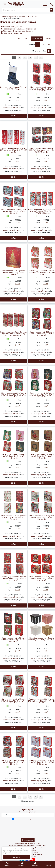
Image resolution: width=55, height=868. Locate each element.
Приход (48, 39)
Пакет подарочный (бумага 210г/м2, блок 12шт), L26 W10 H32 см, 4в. (42, 89)
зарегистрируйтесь (11, 108)
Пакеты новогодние (12, 33)
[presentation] (12, 829)
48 (43, 45)
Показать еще (28, 801)
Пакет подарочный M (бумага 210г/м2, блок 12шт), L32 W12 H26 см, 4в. (42, 517)
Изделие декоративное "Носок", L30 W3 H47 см (14, 88)
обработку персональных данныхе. (33, 819)
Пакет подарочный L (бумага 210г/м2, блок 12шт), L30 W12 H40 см (13, 273)
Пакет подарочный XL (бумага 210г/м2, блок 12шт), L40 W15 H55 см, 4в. (13, 579)
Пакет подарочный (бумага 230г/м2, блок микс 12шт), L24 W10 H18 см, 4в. (42, 150)
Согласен (17, 857)
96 (49, 45)
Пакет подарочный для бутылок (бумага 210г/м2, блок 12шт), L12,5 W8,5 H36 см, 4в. (42, 211)
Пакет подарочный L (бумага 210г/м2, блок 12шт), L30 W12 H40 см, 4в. (13, 456)
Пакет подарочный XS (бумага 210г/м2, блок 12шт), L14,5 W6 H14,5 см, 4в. (42, 762)
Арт (19, 39)
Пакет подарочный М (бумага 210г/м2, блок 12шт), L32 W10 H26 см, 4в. (14, 211)
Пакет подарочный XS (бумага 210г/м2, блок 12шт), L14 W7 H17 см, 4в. (42, 273)
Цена (27, 39)
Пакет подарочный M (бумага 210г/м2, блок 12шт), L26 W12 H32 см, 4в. (14, 395)
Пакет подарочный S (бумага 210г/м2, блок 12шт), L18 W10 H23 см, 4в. (42, 334)
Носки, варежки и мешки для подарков (20, 29)
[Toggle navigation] (5, 4)
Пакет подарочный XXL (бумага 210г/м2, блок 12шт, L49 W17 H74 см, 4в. (14, 517)
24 (37, 45)
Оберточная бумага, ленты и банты (18, 31)
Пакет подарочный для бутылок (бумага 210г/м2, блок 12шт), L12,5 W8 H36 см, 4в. (14, 334)
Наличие (37, 39)
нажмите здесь (16, 853)
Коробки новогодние (13, 27)
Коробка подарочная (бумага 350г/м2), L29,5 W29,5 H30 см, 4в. (42, 639)
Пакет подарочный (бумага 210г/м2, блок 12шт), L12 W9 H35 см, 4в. (13, 150)
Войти (14, 116)
